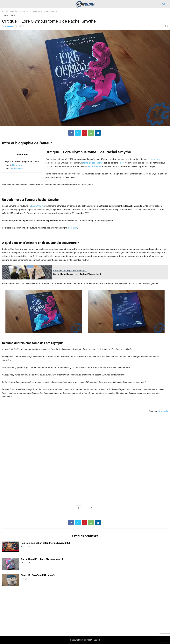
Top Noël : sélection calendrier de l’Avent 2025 (46, 543)
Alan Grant (9, 26)
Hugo (121, 163)
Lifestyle (14, 11)
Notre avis (17, 165)
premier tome (154, 159)
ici (47, 166)
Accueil (5, 11)
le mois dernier (94, 166)
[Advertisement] (85, 458)
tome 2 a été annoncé (93, 163)
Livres (13, 16)
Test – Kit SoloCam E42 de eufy (38, 575)
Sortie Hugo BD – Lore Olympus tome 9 (42, 559)
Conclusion (17, 169)
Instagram (73, 228)
